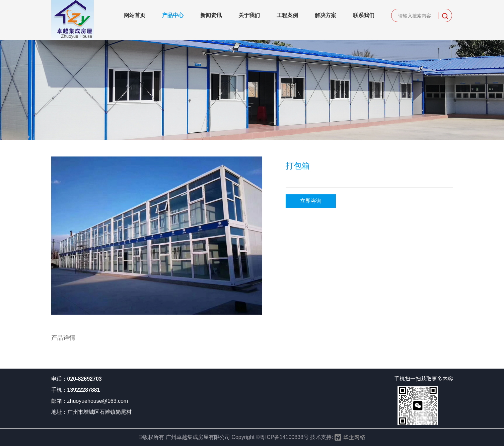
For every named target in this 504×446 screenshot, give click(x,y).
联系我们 (364, 15)
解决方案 (326, 15)
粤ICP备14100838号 (284, 437)
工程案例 (287, 15)
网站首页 (135, 15)
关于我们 (249, 15)
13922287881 (84, 390)
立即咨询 (311, 201)
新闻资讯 (211, 15)
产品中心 (173, 15)
